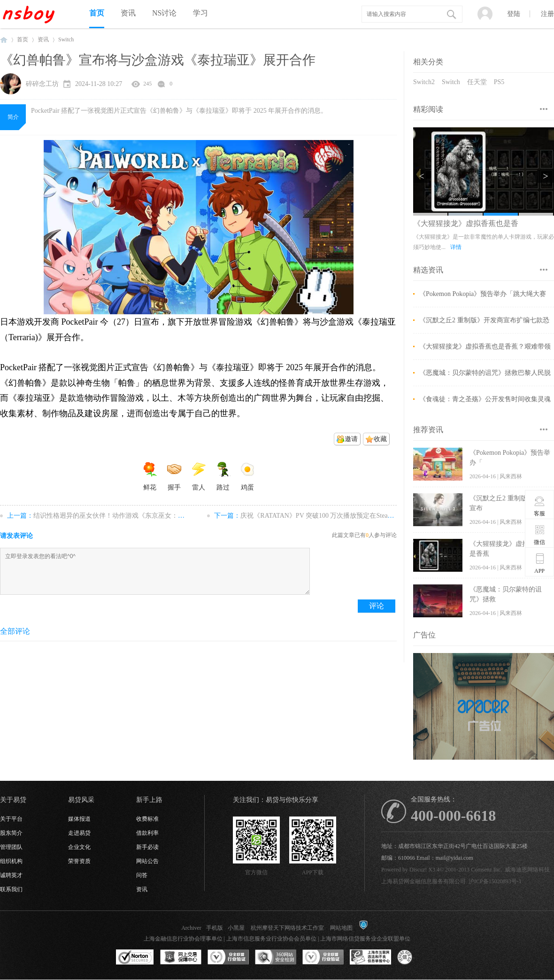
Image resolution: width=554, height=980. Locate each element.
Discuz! (418, 870)
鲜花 (150, 476)
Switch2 (424, 82)
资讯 (128, 13)
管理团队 (11, 847)
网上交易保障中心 (181, 957)
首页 (97, 13)
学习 (200, 13)
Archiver (191, 928)
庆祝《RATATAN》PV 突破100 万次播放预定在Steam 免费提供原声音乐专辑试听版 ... (363, 516)
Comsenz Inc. (486, 870)
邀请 (351, 439)
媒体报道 (79, 819)
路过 (223, 476)
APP (540, 563)
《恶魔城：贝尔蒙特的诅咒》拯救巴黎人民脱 (485, 373)
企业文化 (79, 847)
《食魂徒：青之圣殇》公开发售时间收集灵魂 (485, 399)
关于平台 (11, 819)
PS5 (499, 82)
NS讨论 (164, 13)
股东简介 (11, 833)
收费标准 (147, 819)
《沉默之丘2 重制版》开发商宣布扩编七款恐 (484, 320)
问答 (142, 875)
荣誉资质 (79, 861)
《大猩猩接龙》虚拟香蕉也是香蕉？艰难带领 (485, 346)
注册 (547, 14)
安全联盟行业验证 (228, 957)
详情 (516, 247)
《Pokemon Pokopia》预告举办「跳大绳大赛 (483, 294)
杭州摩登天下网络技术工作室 (287, 928)
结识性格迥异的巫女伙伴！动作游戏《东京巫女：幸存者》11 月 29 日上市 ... (144, 516)
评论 (377, 606)
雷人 (199, 476)
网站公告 (147, 861)
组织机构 (11, 861)
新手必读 (147, 847)
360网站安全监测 (276, 957)
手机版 (215, 928)
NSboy (4, 40)
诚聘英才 (11, 875)
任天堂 (477, 82)
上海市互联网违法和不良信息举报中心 (370, 957)
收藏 (380, 439)
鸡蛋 (247, 476)
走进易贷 (79, 833)
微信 (540, 535)
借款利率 (147, 833)
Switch (451, 82)
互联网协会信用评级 (418, 957)
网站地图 (341, 928)
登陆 (514, 14)
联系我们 (11, 889)
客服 (540, 506)
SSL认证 (135, 957)
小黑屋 (236, 928)
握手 (174, 476)
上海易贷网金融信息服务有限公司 (423, 881)
